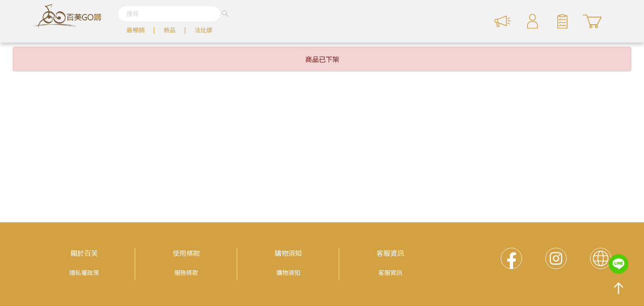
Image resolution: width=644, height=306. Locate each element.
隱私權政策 (84, 272)
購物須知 (288, 253)
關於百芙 (84, 253)
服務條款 (186, 272)
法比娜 (204, 30)
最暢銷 (136, 30)
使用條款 (186, 253)
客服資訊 (390, 253)
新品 (170, 30)
